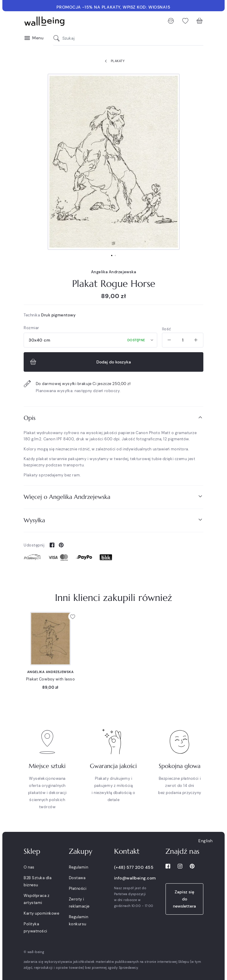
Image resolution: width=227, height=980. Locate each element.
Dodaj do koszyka (80, 362)
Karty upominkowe (41, 913)
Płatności (78, 888)
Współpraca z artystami (37, 899)
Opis (113, 418)
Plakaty (113, 61)
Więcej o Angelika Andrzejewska (113, 497)
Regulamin (79, 867)
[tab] (113, 418)
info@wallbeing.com (135, 878)
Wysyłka (113, 520)
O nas (29, 867)
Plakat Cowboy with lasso (50, 679)
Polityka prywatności (35, 928)
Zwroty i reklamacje (79, 903)
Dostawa (77, 878)
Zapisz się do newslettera (184, 899)
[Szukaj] (58, 38)
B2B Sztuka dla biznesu (38, 881)
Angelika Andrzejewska (114, 272)
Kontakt (127, 851)
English (206, 841)
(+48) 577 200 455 (134, 867)
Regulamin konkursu (79, 920)
